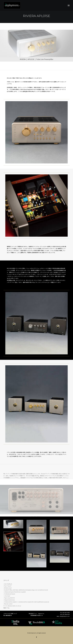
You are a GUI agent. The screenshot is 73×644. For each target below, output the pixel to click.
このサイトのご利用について (10, 614)
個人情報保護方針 (8, 615)
